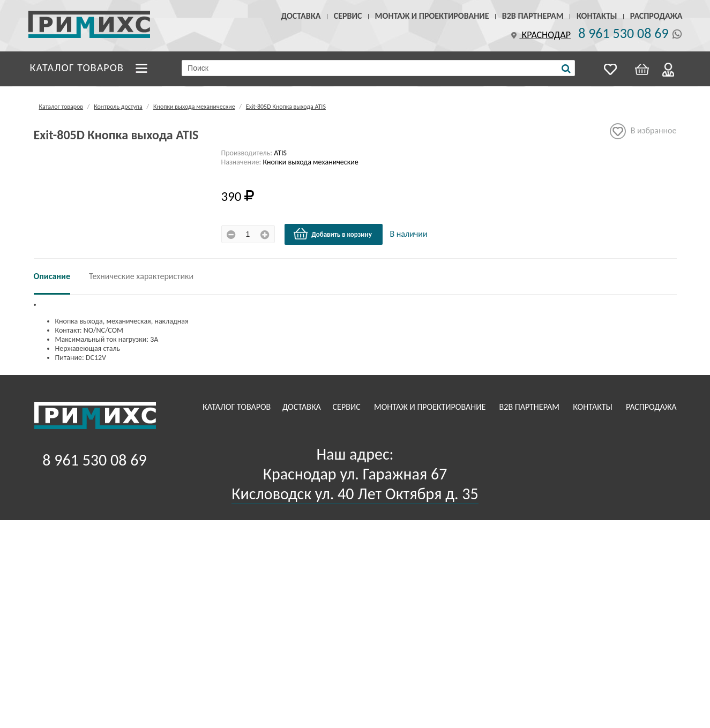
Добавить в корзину (332, 234)
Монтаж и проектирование (432, 16)
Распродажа (656, 16)
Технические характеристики (141, 276)
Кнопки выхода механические (194, 107)
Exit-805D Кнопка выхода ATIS (286, 107)
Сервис (348, 16)
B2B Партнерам (533, 16)
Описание (52, 276)
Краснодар (540, 35)
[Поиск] (566, 69)
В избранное (643, 131)
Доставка (301, 16)
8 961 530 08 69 (623, 33)
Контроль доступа (118, 107)
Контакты (597, 16)
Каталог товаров (77, 67)
